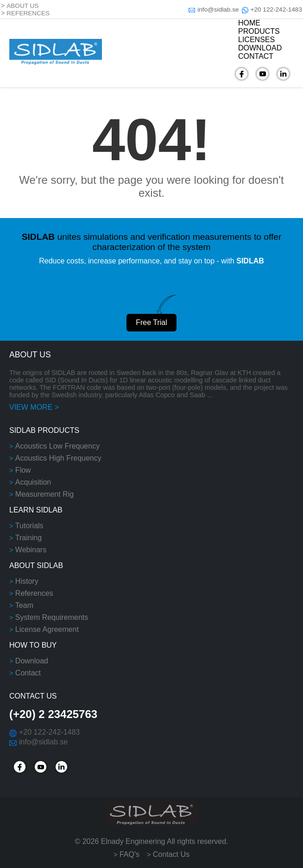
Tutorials (29, 526)
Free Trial (151, 322)
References (34, 593)
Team (24, 605)
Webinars (31, 550)
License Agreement (47, 629)
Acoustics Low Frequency (57, 446)
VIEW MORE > (34, 407)
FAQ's (129, 854)
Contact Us (171, 854)
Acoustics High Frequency (58, 458)
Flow (23, 470)
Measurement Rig (44, 494)
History (27, 581)
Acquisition (33, 482)
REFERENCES (28, 13)
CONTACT (256, 56)
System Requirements (52, 617)
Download (32, 661)
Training (28, 538)
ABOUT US (22, 6)
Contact (28, 673)
